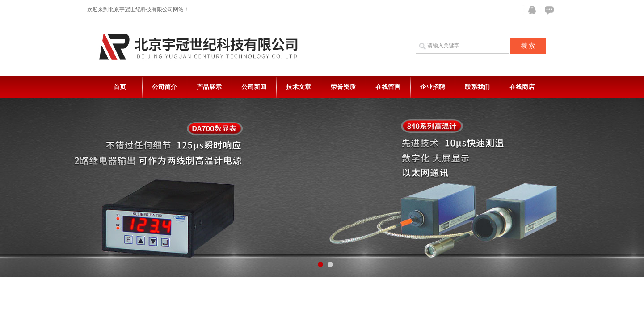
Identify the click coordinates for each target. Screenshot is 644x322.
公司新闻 (254, 87)
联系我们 (477, 87)
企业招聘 (433, 87)
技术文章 (299, 87)
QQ (530, 10)
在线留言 (388, 87)
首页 (120, 87)
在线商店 (522, 87)
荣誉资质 (343, 87)
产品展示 (209, 87)
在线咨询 (548, 10)
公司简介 (164, 87)
